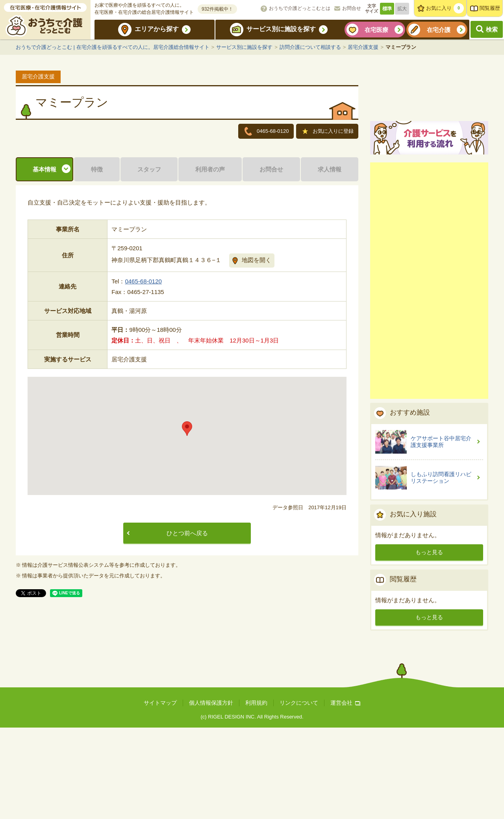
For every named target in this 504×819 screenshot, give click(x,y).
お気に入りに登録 (328, 132)
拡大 (402, 9)
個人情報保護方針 (211, 794)
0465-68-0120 (143, 379)
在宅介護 (439, 30)
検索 (492, 29)
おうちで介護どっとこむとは (300, 8)
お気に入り (445, 8)
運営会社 (345, 794)
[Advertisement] (429, 372)
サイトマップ (160, 794)
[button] (187, 526)
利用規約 (256, 794)
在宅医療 (376, 30)
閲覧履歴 (490, 8)
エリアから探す (157, 29)
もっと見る (429, 644)
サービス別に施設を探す (281, 29)
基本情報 (44, 267)
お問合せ (352, 8)
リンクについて (299, 794)
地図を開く (257, 357)
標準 (387, 9)
